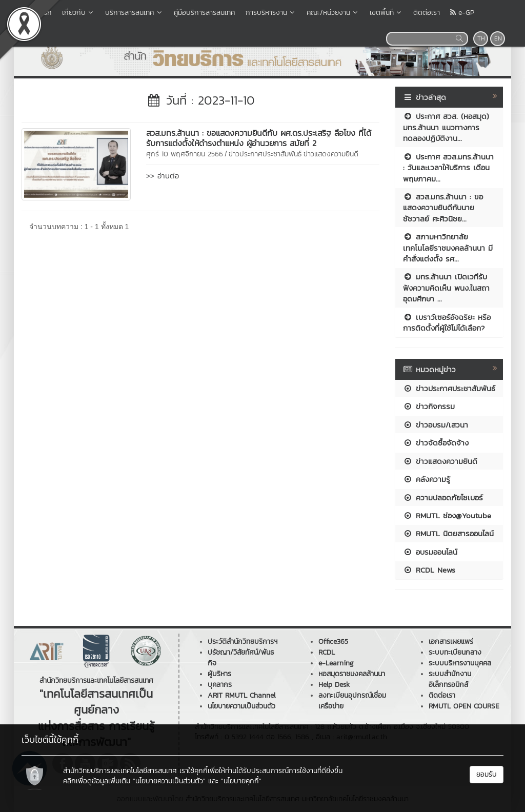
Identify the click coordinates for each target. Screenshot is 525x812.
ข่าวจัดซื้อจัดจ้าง (436, 443)
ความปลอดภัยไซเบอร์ (443, 498)
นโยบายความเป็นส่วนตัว (241, 706)
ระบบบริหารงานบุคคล (460, 663)
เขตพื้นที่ (386, 13)
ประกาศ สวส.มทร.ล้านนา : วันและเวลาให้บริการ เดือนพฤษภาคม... (448, 168)
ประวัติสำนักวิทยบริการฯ (243, 642)
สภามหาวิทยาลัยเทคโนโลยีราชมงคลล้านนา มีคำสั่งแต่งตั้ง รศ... (448, 248)
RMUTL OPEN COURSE (464, 706)
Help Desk (334, 685)
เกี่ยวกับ (78, 13)
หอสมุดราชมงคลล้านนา (352, 674)
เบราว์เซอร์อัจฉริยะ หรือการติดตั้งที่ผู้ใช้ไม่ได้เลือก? (447, 322)
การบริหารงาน (271, 13)
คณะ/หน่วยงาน (333, 13)
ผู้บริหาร (219, 674)
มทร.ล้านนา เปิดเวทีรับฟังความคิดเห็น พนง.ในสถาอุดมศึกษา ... (446, 288)
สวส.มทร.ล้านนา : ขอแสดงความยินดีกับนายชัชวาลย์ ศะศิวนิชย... (443, 208)
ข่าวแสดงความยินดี (331, 154)
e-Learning (336, 663)
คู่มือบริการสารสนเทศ (205, 13)
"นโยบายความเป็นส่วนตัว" (169, 781)
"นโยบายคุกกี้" (241, 781)
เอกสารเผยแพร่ (451, 642)
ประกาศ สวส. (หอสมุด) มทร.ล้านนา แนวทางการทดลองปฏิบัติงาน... (446, 127)
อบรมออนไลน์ (430, 552)
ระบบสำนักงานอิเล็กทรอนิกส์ (450, 679)
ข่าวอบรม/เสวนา (436, 425)
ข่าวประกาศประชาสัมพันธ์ (265, 154)
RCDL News (429, 570)
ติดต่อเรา (427, 13)
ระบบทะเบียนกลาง (455, 652)
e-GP (462, 13)
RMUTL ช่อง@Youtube (447, 515)
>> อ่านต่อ (163, 176)
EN (498, 38)
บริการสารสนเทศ (134, 13)
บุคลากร (220, 685)
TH (481, 38)
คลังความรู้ (427, 479)
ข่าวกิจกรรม (429, 406)
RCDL (327, 652)
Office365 (333, 642)
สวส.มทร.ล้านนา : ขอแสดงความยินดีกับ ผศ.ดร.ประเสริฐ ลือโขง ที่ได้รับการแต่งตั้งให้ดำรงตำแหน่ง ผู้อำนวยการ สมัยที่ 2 (259, 138)
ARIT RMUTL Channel (242, 695)
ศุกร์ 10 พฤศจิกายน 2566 (185, 154)
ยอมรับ (487, 774)
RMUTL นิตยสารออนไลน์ (448, 533)
